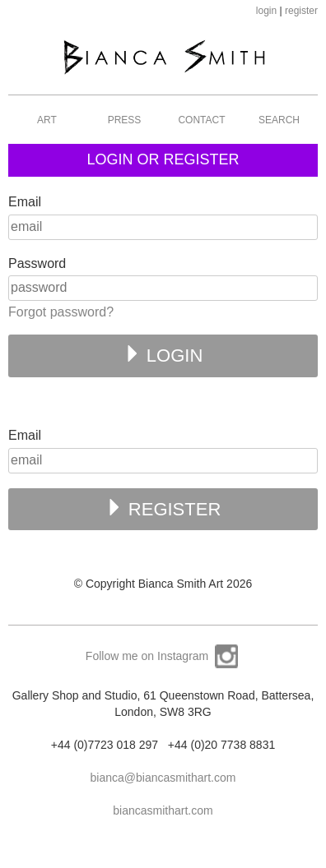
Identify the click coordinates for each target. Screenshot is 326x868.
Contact (201, 120)
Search (279, 120)
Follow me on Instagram (163, 656)
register (301, 11)
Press (125, 120)
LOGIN (163, 355)
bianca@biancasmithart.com (163, 778)
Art (47, 120)
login (266, 11)
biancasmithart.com (163, 810)
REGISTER (163, 509)
